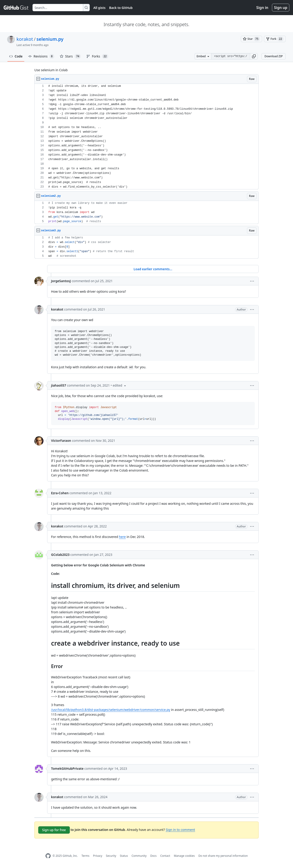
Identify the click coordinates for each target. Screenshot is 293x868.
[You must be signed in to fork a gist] (275, 39)
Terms (85, 856)
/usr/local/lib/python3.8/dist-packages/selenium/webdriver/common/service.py (111, 710)
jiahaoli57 (59, 385)
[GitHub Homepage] (48, 856)
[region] (146, 137)
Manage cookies (184, 856)
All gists (99, 8)
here (122, 537)
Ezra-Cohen (60, 493)
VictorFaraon (61, 441)
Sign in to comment (180, 830)
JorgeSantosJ (61, 281)
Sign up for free (54, 830)
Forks (97, 56)
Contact (165, 856)
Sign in (262, 8)
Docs (153, 856)
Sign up (281, 8)
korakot (25, 39)
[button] (254, 56)
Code (16, 56)
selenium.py (50, 39)
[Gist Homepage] (16, 8)
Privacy (98, 856)
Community (139, 856)
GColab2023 (60, 555)
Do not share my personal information (223, 856)
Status (124, 856)
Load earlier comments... (153, 269)
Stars (70, 56)
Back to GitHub (121, 8)
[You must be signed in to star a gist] (251, 39)
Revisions (41, 56)
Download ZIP (274, 56)
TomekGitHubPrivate (67, 768)
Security (111, 856)
